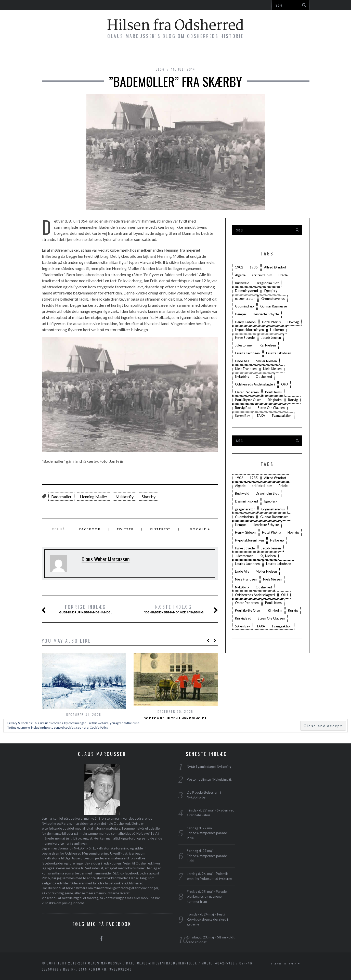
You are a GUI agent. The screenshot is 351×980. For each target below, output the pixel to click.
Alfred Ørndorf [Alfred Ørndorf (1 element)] (275, 267)
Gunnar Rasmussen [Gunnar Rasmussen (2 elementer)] (274, 306)
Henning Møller (94, 497)
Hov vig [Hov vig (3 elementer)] (293, 322)
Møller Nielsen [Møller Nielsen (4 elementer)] (266, 361)
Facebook (90, 529)
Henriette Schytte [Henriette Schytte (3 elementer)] (266, 314)
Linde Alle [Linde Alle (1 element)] (242, 361)
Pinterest (160, 529)
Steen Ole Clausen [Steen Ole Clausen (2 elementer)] (271, 408)
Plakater (214, 54)
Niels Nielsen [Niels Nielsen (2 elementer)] (272, 369)
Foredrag (181, 54)
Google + (200, 529)
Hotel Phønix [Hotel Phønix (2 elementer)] (272, 322)
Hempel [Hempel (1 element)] (241, 314)
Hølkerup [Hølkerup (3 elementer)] (277, 330)
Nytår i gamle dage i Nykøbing (209, 767)
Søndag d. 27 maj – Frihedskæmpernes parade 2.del (207, 833)
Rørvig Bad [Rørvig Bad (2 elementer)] (243, 408)
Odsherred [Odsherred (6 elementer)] (264, 377)
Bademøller (61, 497)
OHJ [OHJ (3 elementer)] (284, 384)
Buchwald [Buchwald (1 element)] (242, 283)
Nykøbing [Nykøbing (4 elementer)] (242, 377)
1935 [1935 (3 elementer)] (254, 267)
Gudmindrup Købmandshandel (83, 609)
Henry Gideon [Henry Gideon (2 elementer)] (245, 322)
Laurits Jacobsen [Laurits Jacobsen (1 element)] (247, 353)
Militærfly (125, 497)
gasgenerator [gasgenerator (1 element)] (245, 299)
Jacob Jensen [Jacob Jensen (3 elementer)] (271, 338)
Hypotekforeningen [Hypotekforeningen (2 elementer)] (249, 330)
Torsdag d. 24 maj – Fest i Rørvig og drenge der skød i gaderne (207, 919)
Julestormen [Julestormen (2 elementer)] (244, 345)
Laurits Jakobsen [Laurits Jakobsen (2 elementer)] (279, 353)
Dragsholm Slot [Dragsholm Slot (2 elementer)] (267, 283)
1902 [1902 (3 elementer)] (239, 267)
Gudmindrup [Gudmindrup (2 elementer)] (244, 306)
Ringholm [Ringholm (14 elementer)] (275, 400)
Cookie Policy (99, 727)
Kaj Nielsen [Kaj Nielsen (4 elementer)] (268, 345)
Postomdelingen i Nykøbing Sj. (209, 779)
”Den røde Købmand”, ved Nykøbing (175, 609)
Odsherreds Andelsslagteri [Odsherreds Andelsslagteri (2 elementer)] (255, 384)
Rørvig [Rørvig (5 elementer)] (293, 400)
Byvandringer (142, 54)
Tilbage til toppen (286, 963)
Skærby (149, 497)
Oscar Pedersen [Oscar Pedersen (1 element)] (247, 392)
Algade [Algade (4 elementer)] (240, 275)
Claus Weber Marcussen (106, 559)
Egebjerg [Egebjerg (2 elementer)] (271, 291)
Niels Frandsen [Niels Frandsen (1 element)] (246, 369)
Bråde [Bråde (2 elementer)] (283, 275)
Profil (244, 54)
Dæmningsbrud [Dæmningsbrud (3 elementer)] (246, 291)
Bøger (107, 54)
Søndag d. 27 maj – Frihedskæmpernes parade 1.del (207, 856)
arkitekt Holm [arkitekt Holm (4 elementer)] (262, 275)
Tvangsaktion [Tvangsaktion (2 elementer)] (282, 416)
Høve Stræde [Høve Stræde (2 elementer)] (245, 338)
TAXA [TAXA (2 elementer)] (261, 416)
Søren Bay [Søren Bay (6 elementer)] (243, 416)
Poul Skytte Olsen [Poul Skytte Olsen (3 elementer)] (248, 400)
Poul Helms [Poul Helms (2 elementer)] (273, 392)
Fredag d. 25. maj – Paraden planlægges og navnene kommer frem (208, 897)
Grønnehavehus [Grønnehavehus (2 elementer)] (273, 299)
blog (160, 69)
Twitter (125, 529)
